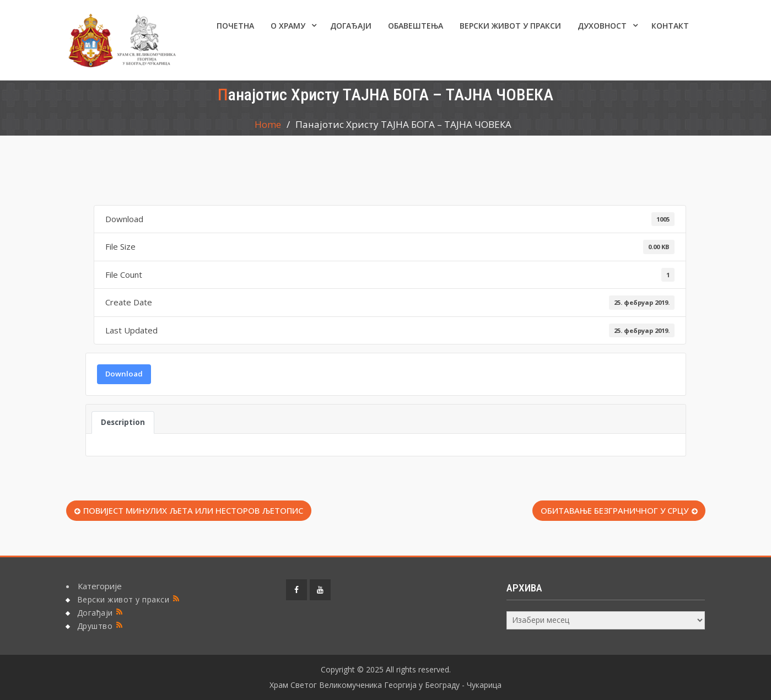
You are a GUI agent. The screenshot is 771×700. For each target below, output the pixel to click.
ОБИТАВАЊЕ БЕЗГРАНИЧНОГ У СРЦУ (614, 510)
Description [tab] (123, 422)
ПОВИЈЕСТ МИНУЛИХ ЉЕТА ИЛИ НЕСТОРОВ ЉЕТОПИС (193, 510)
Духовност (602, 26)
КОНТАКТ (670, 26)
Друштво (95, 626)
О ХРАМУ (288, 26)
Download (124, 374)
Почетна (235, 26)
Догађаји (351, 26)
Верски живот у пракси (510, 26)
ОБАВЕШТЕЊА (416, 26)
